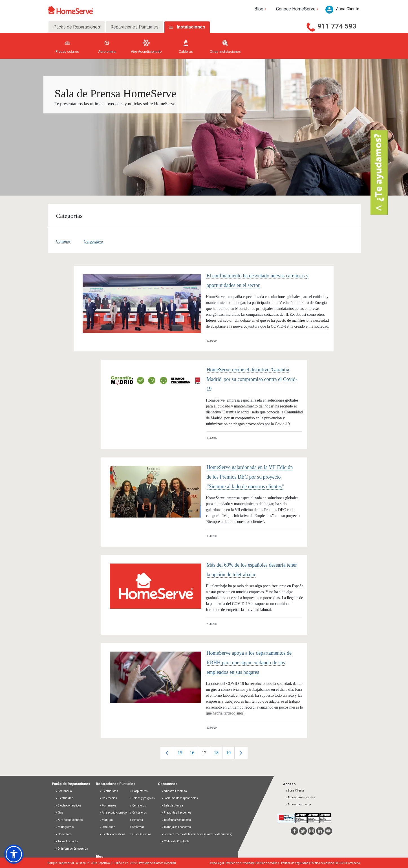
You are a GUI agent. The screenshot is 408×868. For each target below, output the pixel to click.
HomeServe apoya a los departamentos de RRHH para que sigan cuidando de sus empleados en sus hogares (249, 663)
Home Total (64, 834)
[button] (14, 854)
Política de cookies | (268, 863)
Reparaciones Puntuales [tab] (134, 27)
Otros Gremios (141, 834)
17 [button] (204, 753)
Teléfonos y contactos (176, 820)
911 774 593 (337, 26)
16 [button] (192, 753)
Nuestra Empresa (174, 791)
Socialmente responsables (180, 798)
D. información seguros (72, 849)
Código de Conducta (175, 841)
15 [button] (180, 753)
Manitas (106, 820)
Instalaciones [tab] (191, 27)
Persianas (107, 827)
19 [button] (228, 753)
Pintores (136, 820)
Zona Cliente (295, 791)
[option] (180, 753)
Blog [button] (261, 9)
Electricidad (64, 798)
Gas (59, 813)
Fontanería (64, 791)
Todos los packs (67, 841)
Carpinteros (139, 791)
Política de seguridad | (296, 863)
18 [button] (216, 753)
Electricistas (109, 791)
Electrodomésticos (68, 805)
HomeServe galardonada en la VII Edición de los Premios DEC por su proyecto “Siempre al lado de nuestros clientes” (250, 477)
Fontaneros (108, 805)
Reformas (137, 827)
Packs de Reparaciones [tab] (77, 27)
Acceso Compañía (298, 804)
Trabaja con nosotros (176, 827)
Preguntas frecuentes (176, 813)
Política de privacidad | (241, 863)
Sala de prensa (172, 805)
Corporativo (93, 241)
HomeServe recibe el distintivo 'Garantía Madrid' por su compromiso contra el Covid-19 (252, 379)
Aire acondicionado (69, 820)
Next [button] (241, 753)
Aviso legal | (218, 863)
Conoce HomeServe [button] (298, 9)
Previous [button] (167, 753)
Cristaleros (138, 813)
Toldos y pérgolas (142, 798)
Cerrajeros (138, 805)
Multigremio (64, 827)
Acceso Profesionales (300, 797)
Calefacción (108, 798)
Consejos (63, 241)
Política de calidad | (323, 863)
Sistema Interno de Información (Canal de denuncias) (198, 834)
